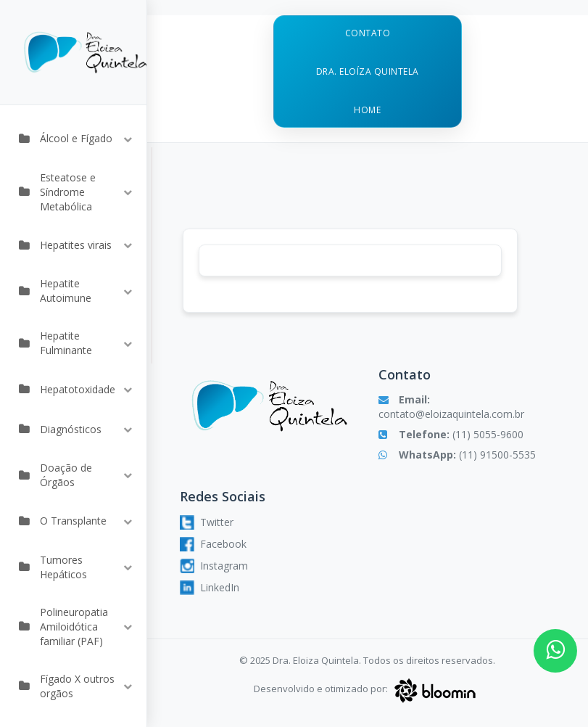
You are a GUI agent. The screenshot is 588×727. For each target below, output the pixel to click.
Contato (368, 33)
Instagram (214, 566)
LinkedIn (210, 588)
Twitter (207, 522)
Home (367, 110)
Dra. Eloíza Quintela (368, 71)
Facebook (213, 544)
